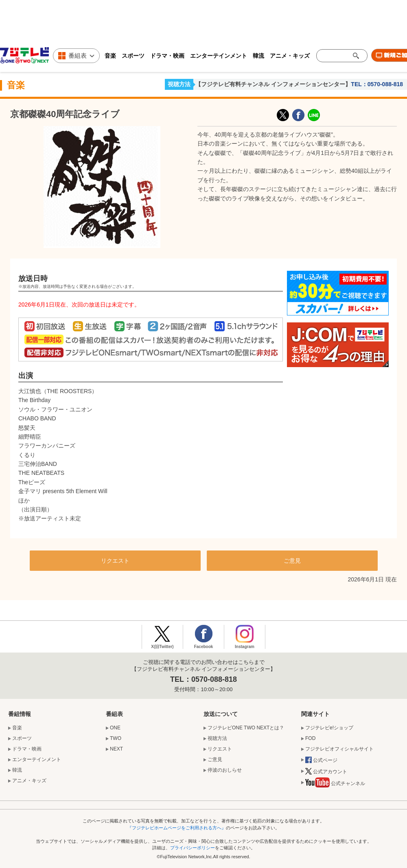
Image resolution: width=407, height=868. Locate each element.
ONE (115, 728)
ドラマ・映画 (167, 56)
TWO (116, 738)
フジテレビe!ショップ (329, 728)
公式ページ (321, 761)
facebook (298, 115)
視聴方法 (179, 84)
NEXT (116, 749)
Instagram (245, 647)
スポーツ (133, 56)
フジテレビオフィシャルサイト (339, 749)
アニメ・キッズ (290, 56)
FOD (310, 738)
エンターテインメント (219, 56)
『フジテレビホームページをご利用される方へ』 (177, 828)
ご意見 (292, 561)
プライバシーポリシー (193, 848)
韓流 (258, 56)
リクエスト (115, 561)
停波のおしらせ (225, 770)
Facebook (204, 647)
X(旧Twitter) (283, 115)
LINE (314, 115)
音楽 (110, 56)
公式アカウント (326, 772)
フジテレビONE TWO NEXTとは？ (246, 728)
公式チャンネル (335, 784)
